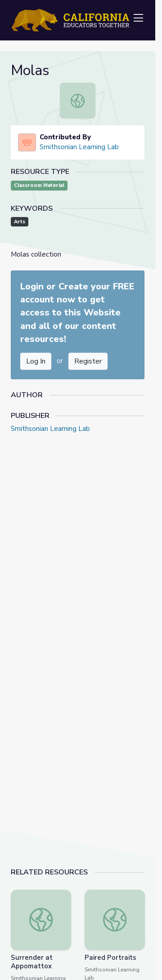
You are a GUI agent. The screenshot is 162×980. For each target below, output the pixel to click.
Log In (36, 361)
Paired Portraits (110, 958)
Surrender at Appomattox (32, 962)
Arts (20, 222)
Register (88, 361)
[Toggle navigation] (138, 18)
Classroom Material (39, 185)
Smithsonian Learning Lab (79, 147)
